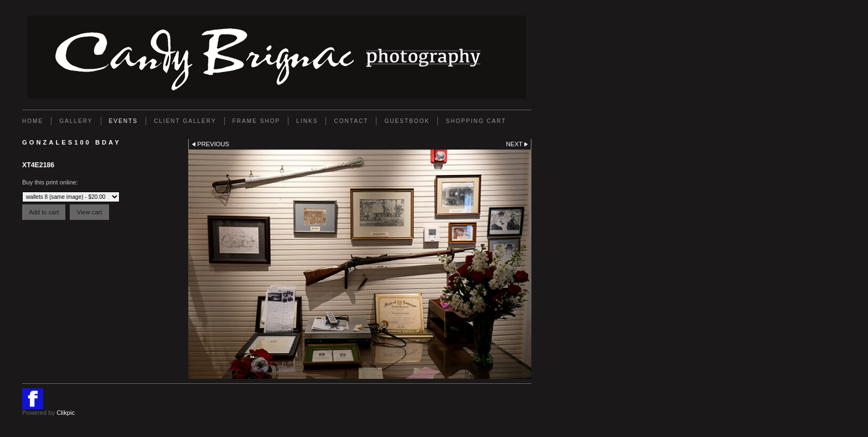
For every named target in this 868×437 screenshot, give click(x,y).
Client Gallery (185, 121)
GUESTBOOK (407, 121)
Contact (351, 121)
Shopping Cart (476, 121)
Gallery (76, 121)
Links (307, 121)
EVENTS (123, 121)
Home (33, 121)
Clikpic (66, 413)
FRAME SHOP (257, 121)
